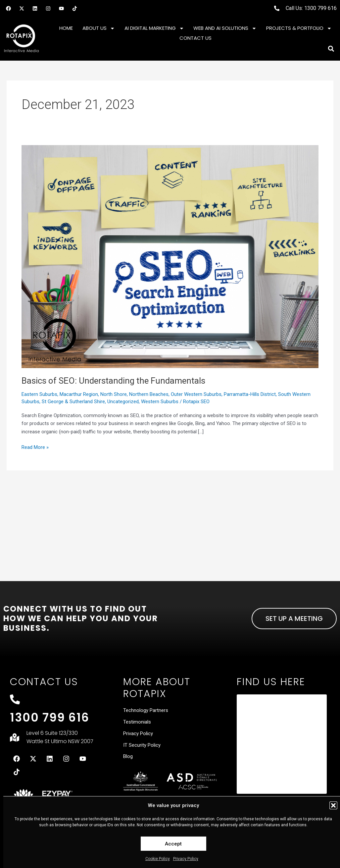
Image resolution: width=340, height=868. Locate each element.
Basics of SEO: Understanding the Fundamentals (113, 381)
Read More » (35, 447)
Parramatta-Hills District (250, 394)
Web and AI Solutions (225, 28)
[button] (333, 805)
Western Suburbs (160, 402)
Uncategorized (123, 402)
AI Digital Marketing (154, 28)
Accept (173, 844)
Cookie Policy (158, 859)
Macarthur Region (79, 394)
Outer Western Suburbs (196, 394)
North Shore (114, 394)
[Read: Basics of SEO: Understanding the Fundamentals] (170, 256)
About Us (99, 28)
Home (66, 28)
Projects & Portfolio (299, 28)
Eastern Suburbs (39, 394)
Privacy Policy (186, 859)
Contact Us (195, 38)
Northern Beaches (149, 394)
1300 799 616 (50, 717)
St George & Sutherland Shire (73, 402)
